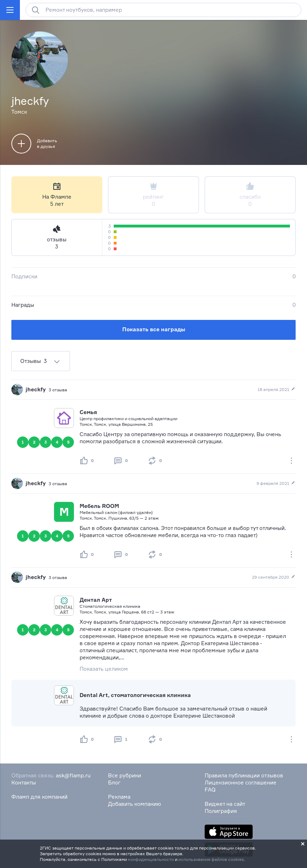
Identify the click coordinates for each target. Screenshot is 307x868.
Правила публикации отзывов (244, 775)
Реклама (119, 797)
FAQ (210, 790)
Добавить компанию (134, 804)
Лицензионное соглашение (241, 783)
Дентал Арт (96, 600)
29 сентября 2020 (274, 577)
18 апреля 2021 (277, 390)
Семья (88, 412)
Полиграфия (221, 811)
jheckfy (36, 389)
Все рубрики (125, 775)
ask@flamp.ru (73, 775)
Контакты (24, 783)
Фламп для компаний (39, 797)
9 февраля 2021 (276, 483)
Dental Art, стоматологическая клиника (135, 695)
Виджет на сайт (225, 804)
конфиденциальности (151, 859)
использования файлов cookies (211, 859)
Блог (114, 783)
